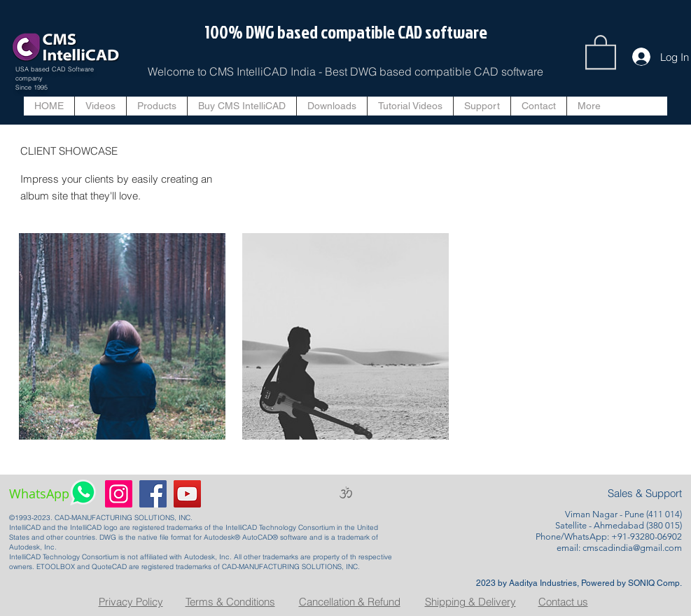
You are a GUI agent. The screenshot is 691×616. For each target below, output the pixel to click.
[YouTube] (187, 494)
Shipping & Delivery (470, 602)
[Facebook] (153, 494)
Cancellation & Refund (350, 602)
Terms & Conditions (230, 602)
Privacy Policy (131, 602)
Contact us (563, 602)
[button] (601, 51)
